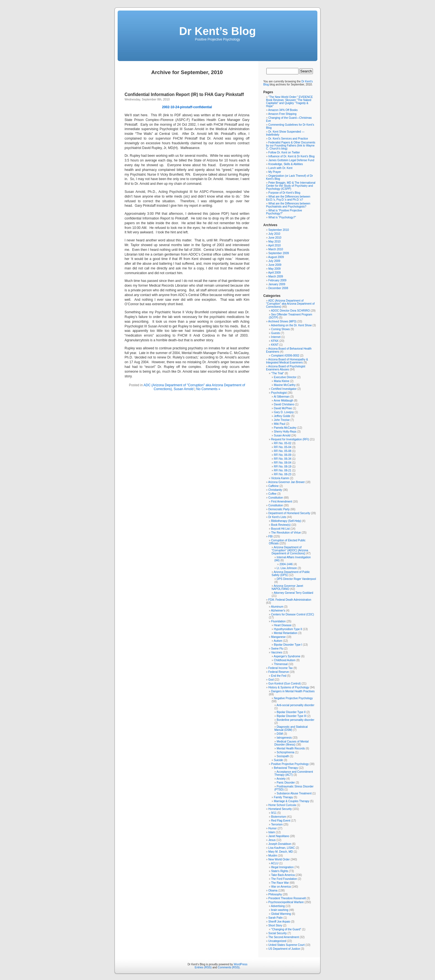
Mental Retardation (286, 633)
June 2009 (275, 265)
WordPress (241, 964)
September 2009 (279, 253)
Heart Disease (283, 625)
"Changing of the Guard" (286, 929)
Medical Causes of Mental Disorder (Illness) (291, 743)
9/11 (274, 813)
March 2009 (276, 276)
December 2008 (278, 288)
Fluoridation (278, 621)
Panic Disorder (286, 783)
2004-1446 (286, 564)
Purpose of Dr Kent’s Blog (284, 193)
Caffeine (273, 486)
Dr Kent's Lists (277, 517)
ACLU (275, 863)
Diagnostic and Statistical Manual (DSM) (291, 728)
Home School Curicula (282, 805)
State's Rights (280, 871)
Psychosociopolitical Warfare (286, 902)
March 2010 (276, 249)
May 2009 (274, 269)
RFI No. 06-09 (283, 455)
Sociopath (283, 756)
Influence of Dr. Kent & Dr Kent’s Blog (291, 156)
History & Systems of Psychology (289, 687)
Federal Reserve (279, 672)
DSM (280, 734)
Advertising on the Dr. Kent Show (291, 325)
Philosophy (275, 894)
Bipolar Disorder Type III (291, 716)
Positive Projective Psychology (290, 764)
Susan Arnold (184, 389)
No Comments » (208, 389)
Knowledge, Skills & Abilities (286, 164)
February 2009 (277, 280)
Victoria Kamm (280, 478)
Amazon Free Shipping (282, 114)
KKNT (275, 345)
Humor (272, 828)
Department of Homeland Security (289, 513)
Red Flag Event (281, 821)
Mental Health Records (291, 748)
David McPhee (283, 408)
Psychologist (279, 393)
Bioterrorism (279, 817)
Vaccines (277, 652)
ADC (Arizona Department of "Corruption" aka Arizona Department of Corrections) (290, 304)
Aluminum (277, 607)
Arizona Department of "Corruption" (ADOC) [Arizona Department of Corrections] (290, 550)
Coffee (272, 494)
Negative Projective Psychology (293, 698)
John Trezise (282, 420)
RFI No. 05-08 (283, 451)
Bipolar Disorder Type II (291, 712)
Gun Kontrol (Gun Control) (284, 684)
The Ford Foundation (284, 879)
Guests (275, 333)
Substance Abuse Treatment (294, 793)
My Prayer (275, 172)
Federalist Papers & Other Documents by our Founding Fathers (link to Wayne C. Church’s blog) (291, 146)
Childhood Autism (285, 660)
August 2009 (276, 257)
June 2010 (275, 238)
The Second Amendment (284, 937)
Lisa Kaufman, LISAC (282, 848)
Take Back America (283, 875)
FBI (270, 536)
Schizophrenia (285, 752)
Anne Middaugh (284, 401)
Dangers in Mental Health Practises (293, 691)
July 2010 (274, 234)
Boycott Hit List (280, 529)
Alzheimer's (278, 611)
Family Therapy (283, 797)
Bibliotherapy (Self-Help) (286, 521)
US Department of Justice (284, 949)
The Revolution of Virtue (286, 533)
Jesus (272, 840)
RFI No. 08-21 (283, 470)
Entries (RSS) (203, 967)
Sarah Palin (275, 918)
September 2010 (279, 230)
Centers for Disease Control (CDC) (293, 614)
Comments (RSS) (229, 967)
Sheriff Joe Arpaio (279, 922)
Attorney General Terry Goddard (294, 593)
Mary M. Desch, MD (280, 852)
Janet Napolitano (279, 836)
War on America (281, 887)
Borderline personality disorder (295, 720)
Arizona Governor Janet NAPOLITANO (287, 587)
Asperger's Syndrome (287, 656)
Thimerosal (281, 664)
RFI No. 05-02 (283, 443)
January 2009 (277, 284)
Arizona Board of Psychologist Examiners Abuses (286, 368)
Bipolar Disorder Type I (288, 645)
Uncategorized (277, 941)
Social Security (277, 933)
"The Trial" (277, 373)
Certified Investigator (284, 389)
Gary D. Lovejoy (284, 412)
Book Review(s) (281, 525)
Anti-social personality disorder (295, 705)
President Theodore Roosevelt (287, 898)
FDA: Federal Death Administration (290, 600)
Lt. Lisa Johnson (287, 568)
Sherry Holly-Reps (285, 432)
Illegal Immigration (282, 867)
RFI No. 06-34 (283, 459)
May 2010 (274, 242)
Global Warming (281, 914)
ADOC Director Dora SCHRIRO (290, 311)
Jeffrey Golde (282, 416)
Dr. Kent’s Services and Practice (288, 139)
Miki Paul (280, 424)
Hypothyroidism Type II (288, 629)
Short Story (275, 925)
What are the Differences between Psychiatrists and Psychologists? (288, 205)
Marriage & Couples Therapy (292, 801)
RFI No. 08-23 (283, 474)
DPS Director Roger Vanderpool (296, 579)
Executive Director (285, 377)
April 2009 (275, 273)
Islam (272, 832)
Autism (278, 641)
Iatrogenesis (284, 738)
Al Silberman (282, 397)
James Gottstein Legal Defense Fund (291, 160)
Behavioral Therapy (286, 768)
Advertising (278, 906)
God (271, 680)
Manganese (278, 637)
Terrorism (277, 824)
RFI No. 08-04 (283, 463)
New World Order (279, 859)
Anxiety (281, 779)
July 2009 (274, 261)
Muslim (273, 856)
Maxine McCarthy (285, 385)
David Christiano (284, 404)
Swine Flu (277, 649)
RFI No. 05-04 (283, 447)
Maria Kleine (282, 381)
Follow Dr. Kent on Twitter (284, 152)
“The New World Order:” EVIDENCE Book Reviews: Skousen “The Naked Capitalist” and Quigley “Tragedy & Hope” (289, 102)
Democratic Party (279, 509)
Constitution (276, 498)
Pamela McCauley (285, 428)
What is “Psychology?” (282, 217)
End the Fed (279, 676)
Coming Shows (280, 329)
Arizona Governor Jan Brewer (287, 482)
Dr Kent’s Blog (217, 31)
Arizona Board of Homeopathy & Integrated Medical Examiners (287, 361)
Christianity (275, 490)
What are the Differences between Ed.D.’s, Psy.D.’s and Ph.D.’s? (288, 198)
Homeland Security (280, 809)
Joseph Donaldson (280, 844)
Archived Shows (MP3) (282, 321)
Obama (273, 891)
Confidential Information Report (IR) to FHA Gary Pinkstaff (184, 94)
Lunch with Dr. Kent (280, 168)
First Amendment (282, 502)
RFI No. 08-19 (283, 467)
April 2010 (275, 245)
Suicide (278, 760)
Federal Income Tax (280, 668)
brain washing (280, 910)
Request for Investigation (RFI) (290, 439)
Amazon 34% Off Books (283, 110)
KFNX (275, 341)
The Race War (280, 883)
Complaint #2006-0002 (285, 356)
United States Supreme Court (286, 945)
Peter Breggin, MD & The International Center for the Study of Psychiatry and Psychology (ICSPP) (291, 186)
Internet (276, 337)
